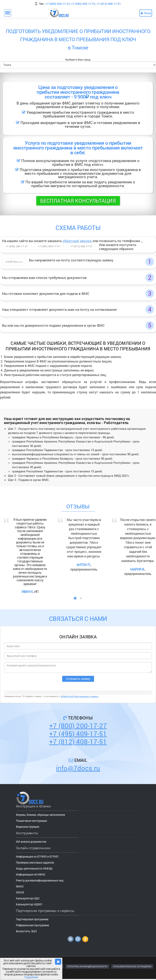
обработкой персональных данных (80, 696)
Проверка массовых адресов (35, 862)
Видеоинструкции (28, 827)
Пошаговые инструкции (31, 821)
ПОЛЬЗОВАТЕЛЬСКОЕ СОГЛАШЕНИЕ (132, 966)
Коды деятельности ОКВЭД (34, 868)
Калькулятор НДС (28, 898)
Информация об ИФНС (31, 874)
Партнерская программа (32, 919)
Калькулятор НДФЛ (29, 904)
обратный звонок (77, 241)
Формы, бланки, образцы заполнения (40, 815)
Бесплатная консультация (78, 201)
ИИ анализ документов (31, 842)
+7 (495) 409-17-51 (83, 4)
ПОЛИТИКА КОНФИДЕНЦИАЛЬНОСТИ (87, 966)
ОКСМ (20, 892)
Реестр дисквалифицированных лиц (40, 880)
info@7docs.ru (14, 262)
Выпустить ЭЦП (26, 931)
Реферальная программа (32, 925)
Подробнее (31, 977)
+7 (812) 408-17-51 (109, 4)
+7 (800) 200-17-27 (58, 4)
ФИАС (20, 886)
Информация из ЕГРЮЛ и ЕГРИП (37, 856)
